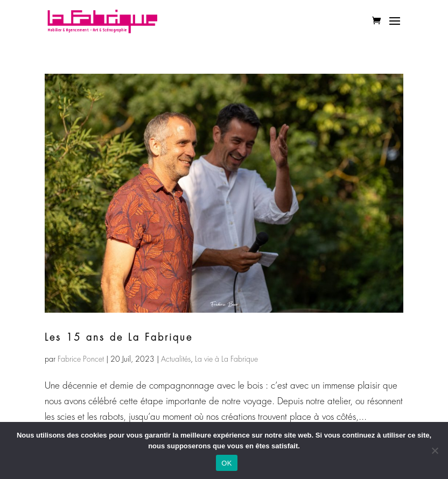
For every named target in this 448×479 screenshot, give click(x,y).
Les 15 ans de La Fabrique (119, 337)
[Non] (435, 450)
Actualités (176, 359)
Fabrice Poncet (81, 359)
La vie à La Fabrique (226, 359)
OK (226, 463)
